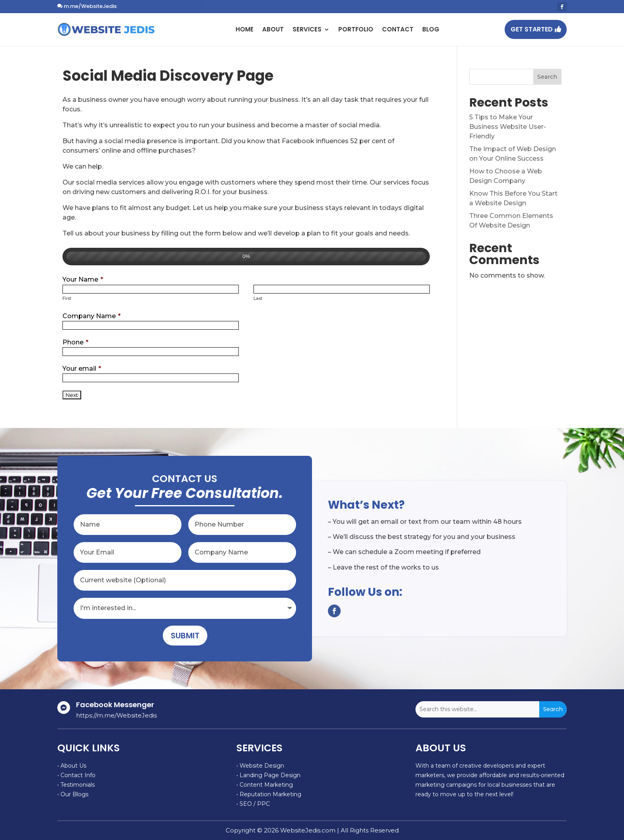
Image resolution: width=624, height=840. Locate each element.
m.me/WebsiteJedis (90, 6)
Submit (185, 636)
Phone (75, 342)
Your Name (83, 279)
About (273, 29)
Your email (82, 368)
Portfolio (356, 29)
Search (547, 77)
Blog (431, 29)
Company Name (92, 316)
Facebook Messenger (115, 705)
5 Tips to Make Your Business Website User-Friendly (508, 127)
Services (307, 29)
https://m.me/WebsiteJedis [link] (116, 715)
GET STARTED (532, 29)
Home (245, 29)
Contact (398, 29)
